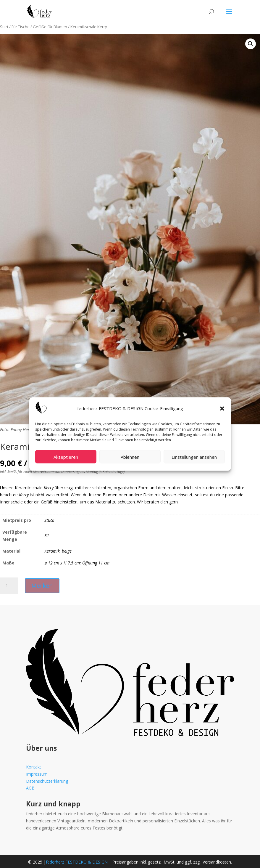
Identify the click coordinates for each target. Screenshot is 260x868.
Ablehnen (130, 457)
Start (4, 27)
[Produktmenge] (9, 586)
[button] (222, 408)
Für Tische (21, 27)
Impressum (37, 774)
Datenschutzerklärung (47, 781)
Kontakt (34, 767)
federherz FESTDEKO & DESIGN (77, 862)
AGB (30, 788)
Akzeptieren (66, 457)
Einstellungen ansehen (194, 457)
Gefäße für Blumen (50, 27)
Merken (42, 586)
